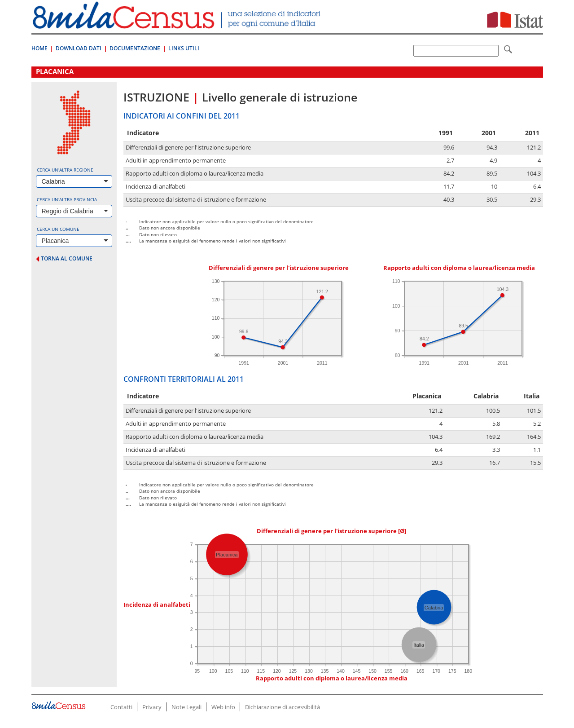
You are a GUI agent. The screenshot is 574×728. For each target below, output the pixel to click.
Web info (223, 707)
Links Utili (184, 48)
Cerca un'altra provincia (67, 199)
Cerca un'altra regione (65, 170)
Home (39, 48)
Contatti (121, 707)
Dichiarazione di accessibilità (283, 707)
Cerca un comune (58, 229)
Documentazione (135, 48)
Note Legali (186, 707)
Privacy (152, 707)
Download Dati (79, 48)
